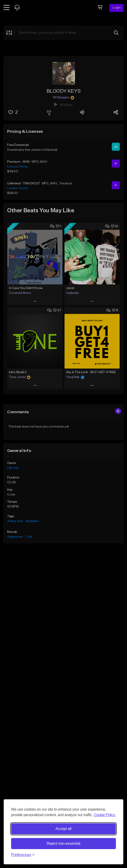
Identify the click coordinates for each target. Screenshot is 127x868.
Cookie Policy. (105, 815)
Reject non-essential (63, 843)
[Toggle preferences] (23, 855)
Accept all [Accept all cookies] (63, 829)
